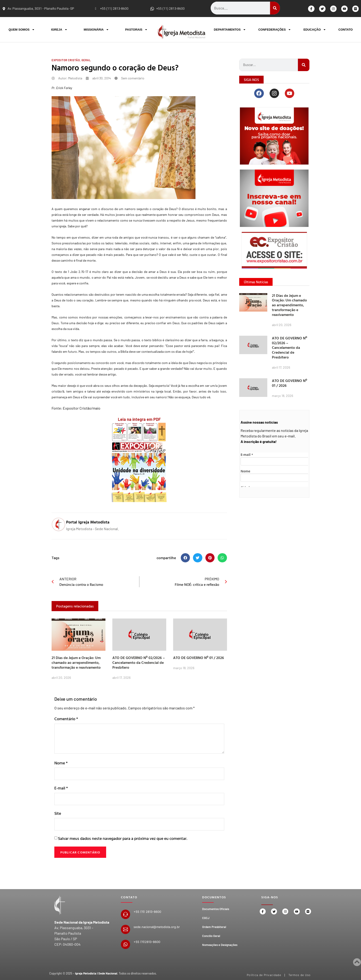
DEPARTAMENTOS (230, 30)
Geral (86, 60)
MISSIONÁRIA (96, 30)
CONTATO (346, 30)
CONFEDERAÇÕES (275, 30)
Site (58, 814)
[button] (185, 558)
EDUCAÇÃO (315, 30)
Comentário (66, 719)
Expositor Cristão (66, 60)
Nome (61, 763)
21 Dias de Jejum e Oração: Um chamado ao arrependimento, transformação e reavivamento (76, 662)
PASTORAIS (137, 30)
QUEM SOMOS (22, 30)
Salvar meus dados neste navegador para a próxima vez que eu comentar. (123, 840)
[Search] (275, 8)
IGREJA (59, 30)
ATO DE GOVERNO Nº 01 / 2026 (199, 658)
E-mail (61, 789)
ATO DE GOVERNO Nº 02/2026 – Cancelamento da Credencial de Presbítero (139, 662)
